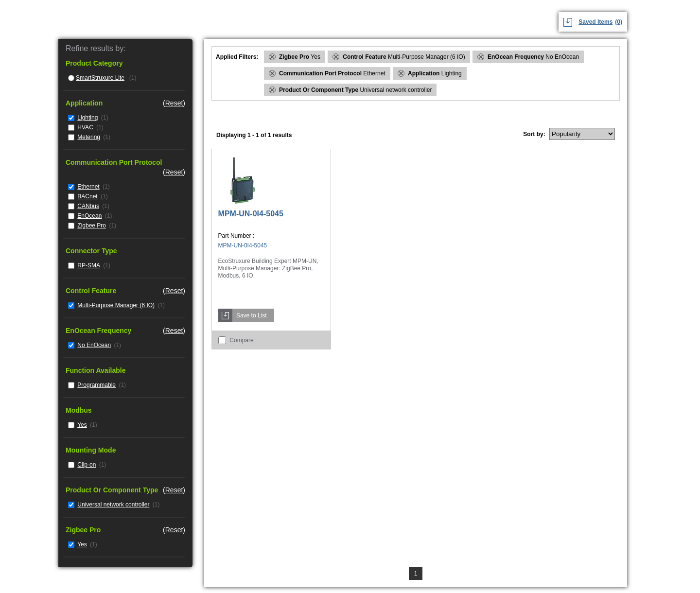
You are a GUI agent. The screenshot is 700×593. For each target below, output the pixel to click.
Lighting (87, 118)
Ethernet (88, 187)
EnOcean (89, 216)
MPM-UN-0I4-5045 (251, 214)
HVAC (85, 127)
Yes (82, 425)
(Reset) (174, 103)
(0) (619, 22)
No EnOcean (94, 345)
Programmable (96, 385)
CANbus (88, 206)
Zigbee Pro (92, 226)
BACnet (87, 196)
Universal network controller (113, 505)
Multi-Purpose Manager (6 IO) (116, 305)
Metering (89, 137)
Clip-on (87, 465)
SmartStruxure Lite (100, 78)
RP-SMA (89, 265)
